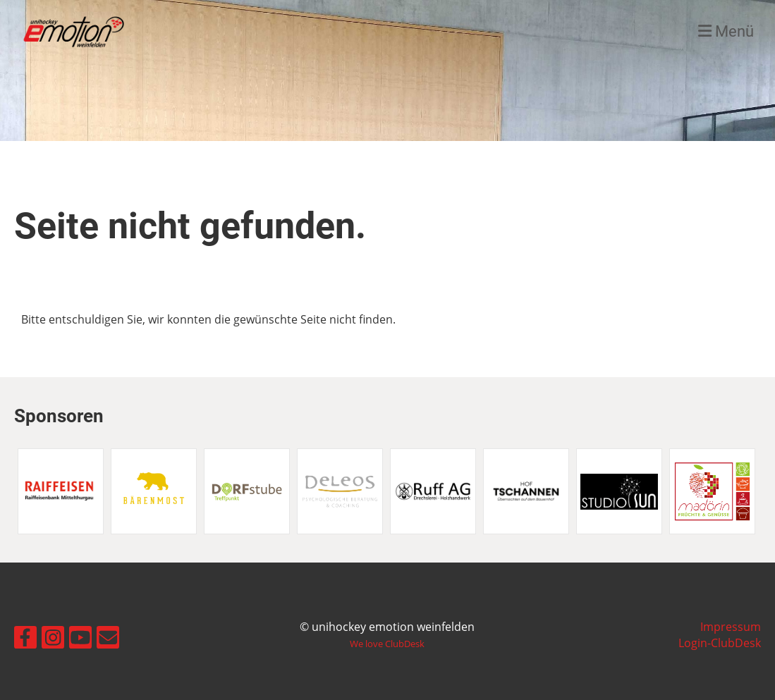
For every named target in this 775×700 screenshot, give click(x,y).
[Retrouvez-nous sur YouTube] (80, 634)
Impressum (731, 627)
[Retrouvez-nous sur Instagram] (53, 634)
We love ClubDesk (387, 644)
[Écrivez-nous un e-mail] (108, 634)
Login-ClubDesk (720, 643)
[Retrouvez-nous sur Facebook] (25, 634)
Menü (726, 31)
